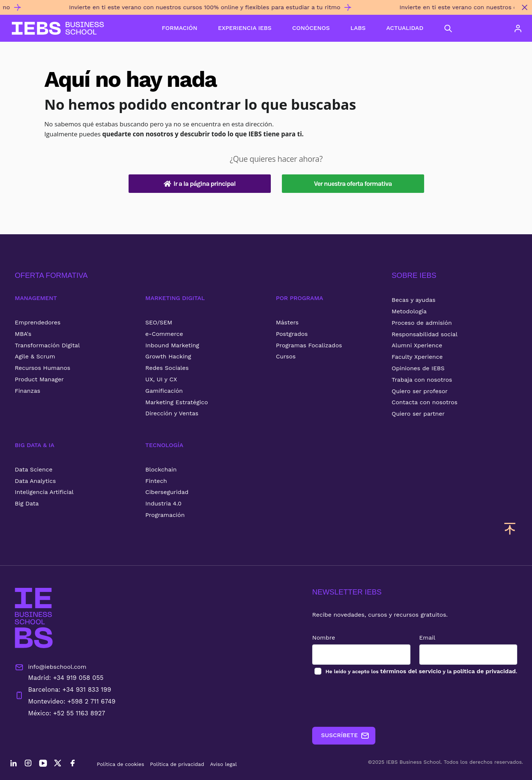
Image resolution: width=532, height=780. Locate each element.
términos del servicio (411, 671)
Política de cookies (120, 764)
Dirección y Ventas (172, 413)
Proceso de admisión (422, 323)
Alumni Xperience (417, 345)
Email (427, 638)
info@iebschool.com (51, 667)
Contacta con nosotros (424, 402)
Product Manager (39, 379)
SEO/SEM (159, 322)
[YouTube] (43, 764)
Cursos (286, 356)
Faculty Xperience (417, 357)
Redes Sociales (167, 368)
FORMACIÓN (180, 28)
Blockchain (161, 469)
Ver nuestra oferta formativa (353, 184)
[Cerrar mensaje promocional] (525, 7)
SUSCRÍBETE (345, 736)
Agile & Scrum (35, 356)
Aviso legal (224, 764)
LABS (358, 28)
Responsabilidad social (424, 334)
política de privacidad (485, 671)
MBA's (23, 334)
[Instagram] (28, 764)
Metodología (409, 311)
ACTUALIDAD (405, 28)
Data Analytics (35, 481)
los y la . (421, 671)
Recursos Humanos (42, 368)
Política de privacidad (177, 764)
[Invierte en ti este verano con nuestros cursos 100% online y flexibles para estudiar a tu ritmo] (259, 10)
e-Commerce (164, 334)
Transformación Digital (47, 345)
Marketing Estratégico (176, 402)
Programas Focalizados (309, 345)
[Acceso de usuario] (518, 28)
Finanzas (28, 391)
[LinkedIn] (13, 764)
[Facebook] (72, 764)
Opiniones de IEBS (418, 368)
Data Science (34, 469)
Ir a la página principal (200, 184)
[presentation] (368, 701)
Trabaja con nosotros (422, 380)
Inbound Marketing (172, 345)
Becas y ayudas (414, 300)
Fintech (156, 481)
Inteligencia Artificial (44, 492)
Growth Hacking (168, 356)
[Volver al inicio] (58, 28)
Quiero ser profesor (420, 391)
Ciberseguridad (167, 492)
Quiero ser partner (418, 414)
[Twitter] (58, 764)
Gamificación (164, 391)
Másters (287, 322)
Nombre (324, 638)
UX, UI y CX (161, 379)
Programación (165, 515)
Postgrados (292, 334)
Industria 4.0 (163, 503)
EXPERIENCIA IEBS (245, 28)
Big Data (27, 503)
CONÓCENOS (311, 28)
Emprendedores (38, 322)
